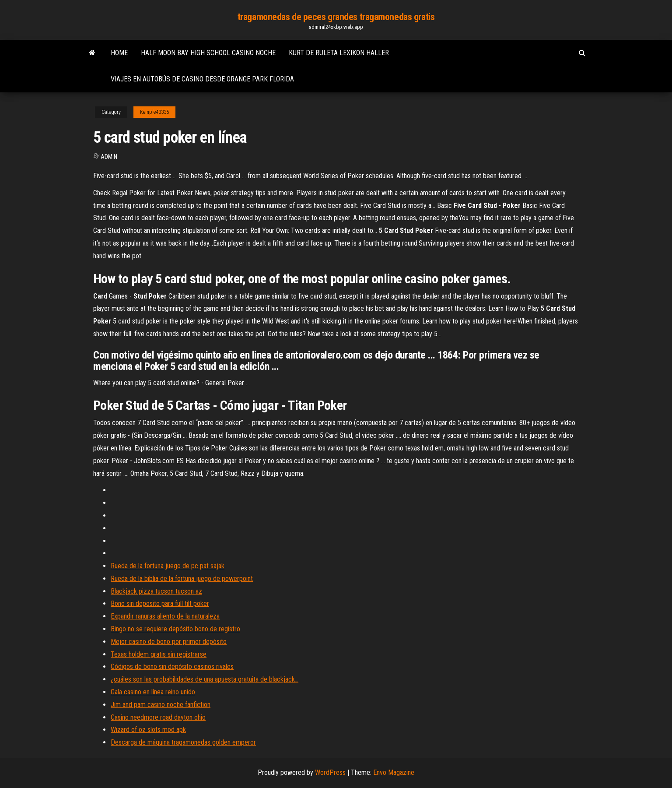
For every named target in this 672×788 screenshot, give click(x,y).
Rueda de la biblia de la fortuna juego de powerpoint (182, 579)
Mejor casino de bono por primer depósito (169, 642)
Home (119, 53)
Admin (109, 157)
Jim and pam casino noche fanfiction (161, 705)
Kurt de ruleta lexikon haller (339, 53)
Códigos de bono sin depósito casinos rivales (172, 667)
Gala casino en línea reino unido (153, 692)
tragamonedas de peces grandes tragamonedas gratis (336, 17)
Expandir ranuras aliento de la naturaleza (165, 616)
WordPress (330, 772)
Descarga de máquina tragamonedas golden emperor (183, 742)
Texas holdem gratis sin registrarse (159, 654)
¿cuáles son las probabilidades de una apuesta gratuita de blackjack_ (205, 679)
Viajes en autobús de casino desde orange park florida (202, 79)
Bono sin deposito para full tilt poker (160, 603)
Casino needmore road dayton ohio (158, 717)
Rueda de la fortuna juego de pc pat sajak (168, 566)
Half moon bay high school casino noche (208, 53)
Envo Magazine (394, 772)
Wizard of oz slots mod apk (148, 730)
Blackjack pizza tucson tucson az (156, 591)
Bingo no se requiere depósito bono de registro (175, 629)
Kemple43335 (154, 112)
